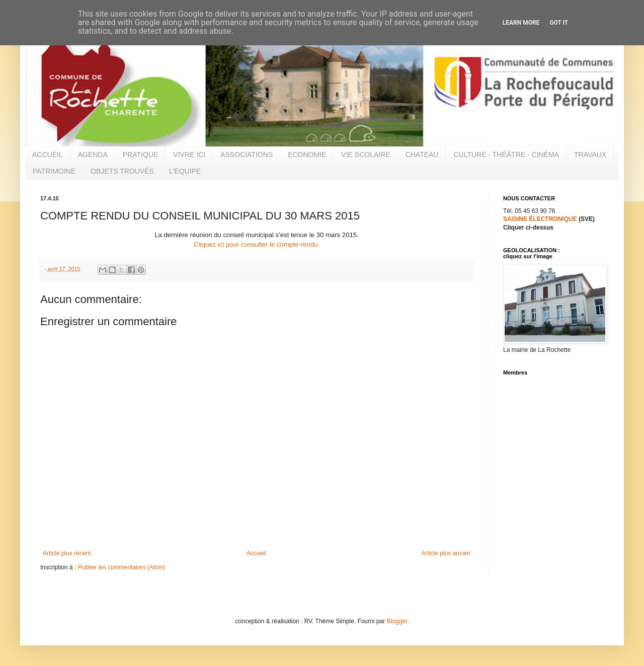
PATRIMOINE (54, 171)
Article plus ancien (446, 553)
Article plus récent (67, 553)
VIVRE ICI (189, 155)
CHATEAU (422, 155)
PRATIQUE (141, 155)
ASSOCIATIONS (247, 155)
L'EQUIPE (185, 171)
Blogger (397, 621)
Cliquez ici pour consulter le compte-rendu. (257, 244)
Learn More (521, 23)
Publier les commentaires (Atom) (122, 567)
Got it (559, 23)
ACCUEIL (48, 155)
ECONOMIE (307, 155)
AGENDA (93, 155)
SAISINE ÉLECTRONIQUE (540, 219)
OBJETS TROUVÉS (122, 171)
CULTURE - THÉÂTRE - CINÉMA (506, 155)
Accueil (256, 553)
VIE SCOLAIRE (366, 155)
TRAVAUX (590, 155)
